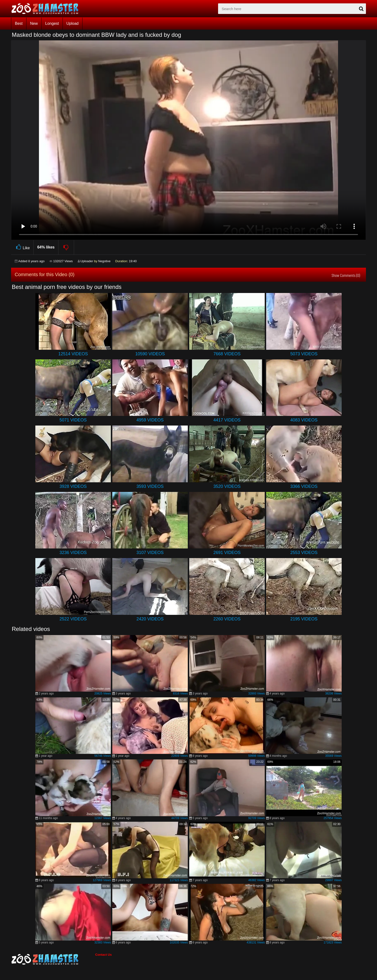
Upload (72, 23)
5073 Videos (304, 354)
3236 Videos (73, 553)
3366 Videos (304, 486)
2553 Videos (304, 553)
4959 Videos (150, 420)
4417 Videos (227, 420)
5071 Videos (73, 420)
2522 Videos (73, 619)
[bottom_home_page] (53, 959)
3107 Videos (150, 553)
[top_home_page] (47, 9)
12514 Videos (73, 354)
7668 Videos (227, 354)
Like (22, 247)
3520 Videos (227, 486)
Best (19, 23)
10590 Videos (150, 354)
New (34, 23)
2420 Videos (150, 619)
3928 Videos (73, 486)
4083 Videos (304, 420)
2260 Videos (227, 619)
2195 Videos (304, 619)
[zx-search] (292, 9)
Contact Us (104, 955)
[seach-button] (361, 9)
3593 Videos (150, 486)
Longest (52, 23)
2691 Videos (227, 553)
